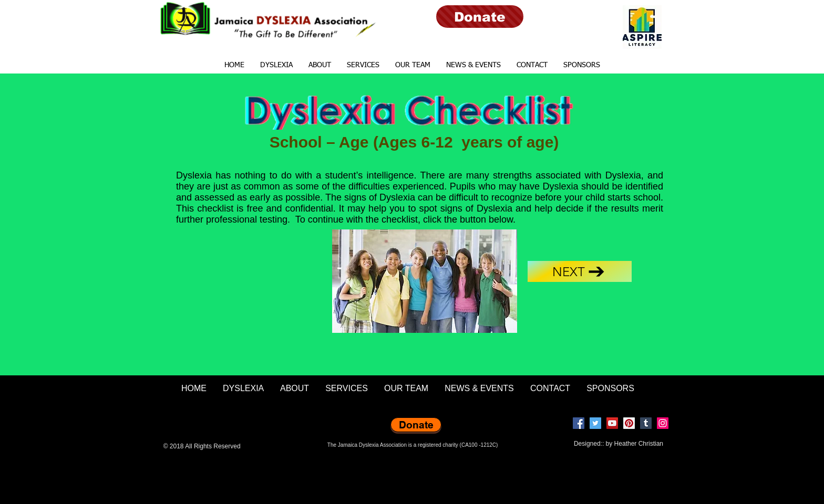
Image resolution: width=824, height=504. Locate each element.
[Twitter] (595, 423)
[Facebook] (579, 423)
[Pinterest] (629, 423)
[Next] (580, 271)
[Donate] (480, 17)
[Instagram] (663, 423)
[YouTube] (612, 423)
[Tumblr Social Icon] (646, 423)
